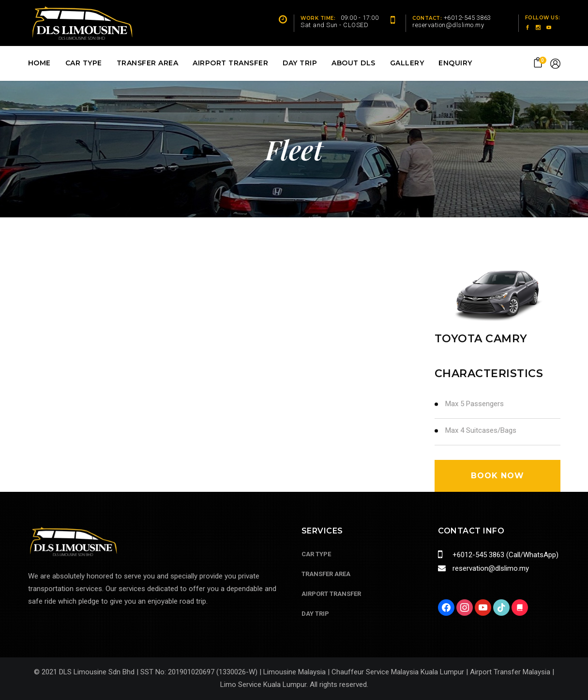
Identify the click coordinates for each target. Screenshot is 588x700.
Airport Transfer (331, 594)
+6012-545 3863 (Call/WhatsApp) (505, 555)
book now (498, 476)
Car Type (316, 554)
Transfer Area (326, 574)
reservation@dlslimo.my (490, 568)
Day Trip (315, 614)
